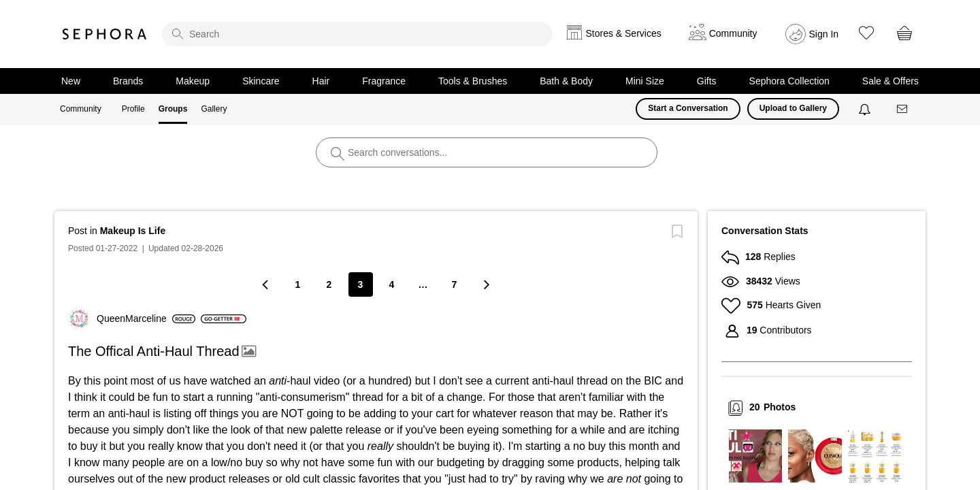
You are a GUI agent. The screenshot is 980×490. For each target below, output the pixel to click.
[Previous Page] (267, 284)
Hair (321, 81)
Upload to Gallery (793, 108)
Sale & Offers (891, 81)
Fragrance (384, 81)
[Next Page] (486, 284)
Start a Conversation (688, 108)
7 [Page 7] (455, 284)
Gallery (214, 109)
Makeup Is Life (133, 231)
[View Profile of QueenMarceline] (146, 318)
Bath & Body (566, 81)
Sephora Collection (789, 81)
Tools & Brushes (473, 81)
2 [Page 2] (329, 284)
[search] (357, 34)
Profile (133, 109)
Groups (173, 109)
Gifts (707, 81)
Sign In (824, 34)
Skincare (261, 81)
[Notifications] (866, 109)
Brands (128, 81)
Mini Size (645, 81)
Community (81, 109)
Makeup (193, 81)
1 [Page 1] (298, 284)
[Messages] (903, 109)
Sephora (105, 34)
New (71, 81)
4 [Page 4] (392, 284)
